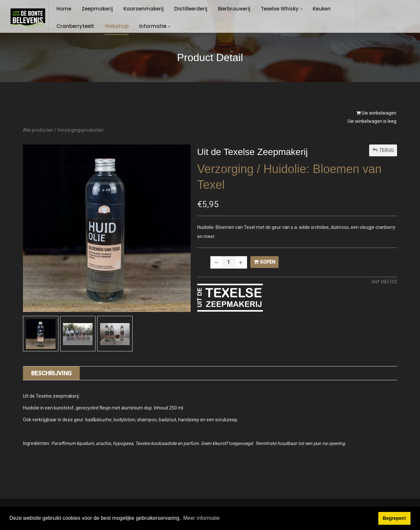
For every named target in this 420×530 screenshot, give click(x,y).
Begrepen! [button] (395, 518)
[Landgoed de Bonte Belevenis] (28, 17)
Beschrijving (51, 373)
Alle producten (38, 130)
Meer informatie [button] (201, 518)
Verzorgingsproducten (80, 130)
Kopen (264, 262)
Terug (383, 150)
